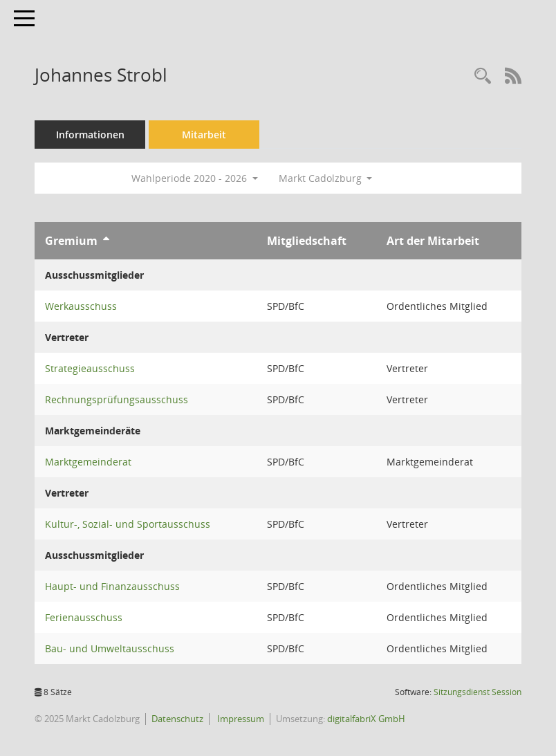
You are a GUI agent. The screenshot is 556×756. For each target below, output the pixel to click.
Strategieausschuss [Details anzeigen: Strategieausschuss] (90, 368)
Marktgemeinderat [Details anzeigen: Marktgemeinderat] (88, 462)
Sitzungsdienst (478, 692)
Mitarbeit (204, 135)
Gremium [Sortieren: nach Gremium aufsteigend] (71, 241)
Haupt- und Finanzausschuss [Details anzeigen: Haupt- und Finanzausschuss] (112, 586)
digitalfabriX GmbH (366, 719)
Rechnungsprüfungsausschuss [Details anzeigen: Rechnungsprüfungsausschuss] (117, 399)
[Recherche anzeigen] (483, 76)
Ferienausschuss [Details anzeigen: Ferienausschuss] (84, 617)
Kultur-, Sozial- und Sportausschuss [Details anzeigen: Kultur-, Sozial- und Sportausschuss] (128, 524)
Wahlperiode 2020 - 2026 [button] (195, 178)
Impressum (240, 719)
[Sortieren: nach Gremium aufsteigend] (106, 241)
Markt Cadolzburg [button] (326, 178)
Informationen (90, 135)
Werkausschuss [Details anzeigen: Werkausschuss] (81, 306)
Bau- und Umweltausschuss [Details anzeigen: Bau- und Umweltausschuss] (110, 648)
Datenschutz (177, 719)
